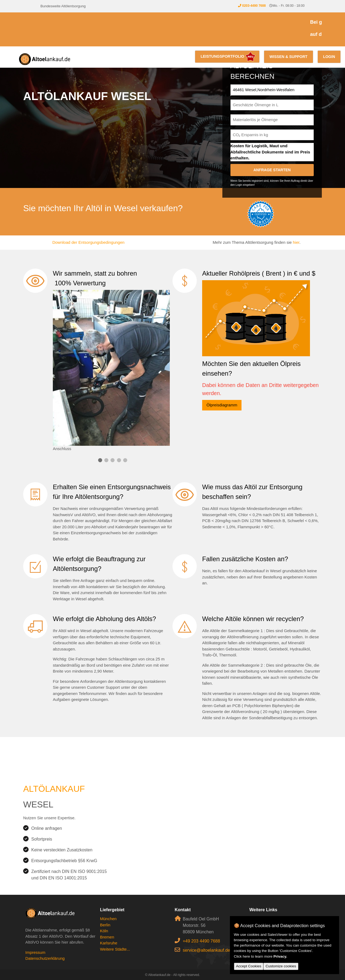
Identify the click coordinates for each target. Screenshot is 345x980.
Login (329, 57)
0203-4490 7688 (254, 6)
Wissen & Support (289, 57)
